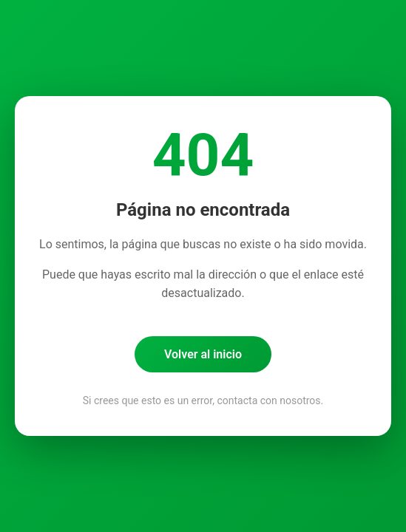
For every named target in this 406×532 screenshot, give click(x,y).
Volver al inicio (203, 354)
